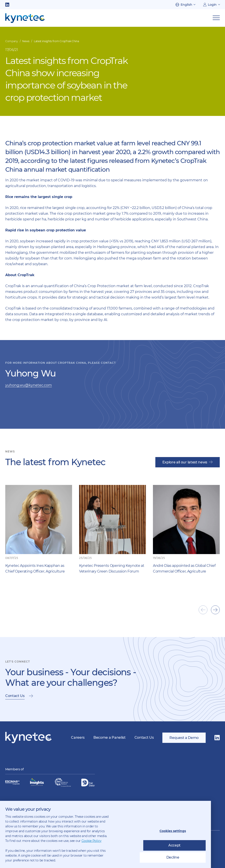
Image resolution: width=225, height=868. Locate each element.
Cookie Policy (92, 841)
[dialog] (105, 834)
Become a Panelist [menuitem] (110, 737)
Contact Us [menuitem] (144, 737)
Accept (174, 845)
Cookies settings (173, 831)
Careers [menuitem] (78, 737)
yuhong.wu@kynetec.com (29, 385)
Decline (173, 857)
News (26, 41)
